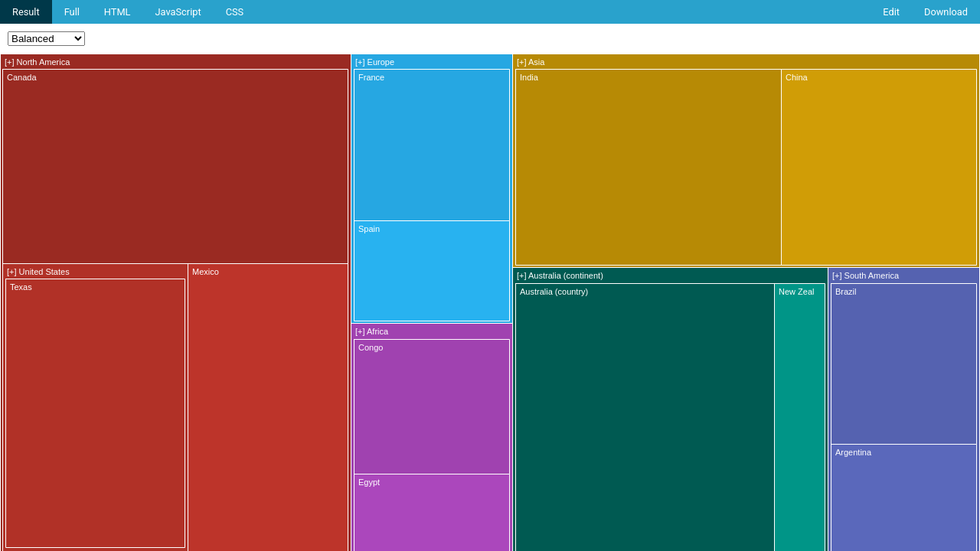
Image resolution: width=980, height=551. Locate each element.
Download (946, 12)
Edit (891, 12)
